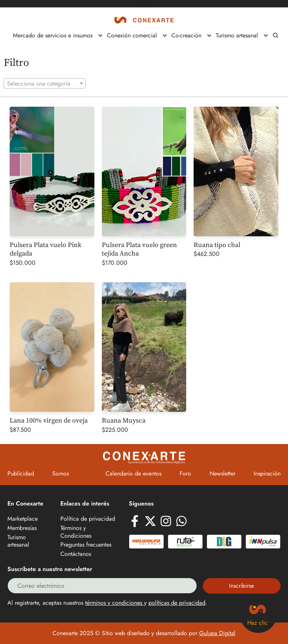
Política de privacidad (88, 519)
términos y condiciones (115, 603)
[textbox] (45, 84)
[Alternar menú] (144, 4)
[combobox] (45, 83)
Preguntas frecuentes (86, 545)
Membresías (22, 528)
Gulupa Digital (217, 633)
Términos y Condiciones (76, 532)
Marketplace (23, 519)
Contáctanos (76, 554)
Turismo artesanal (18, 541)
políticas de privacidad (177, 603)
